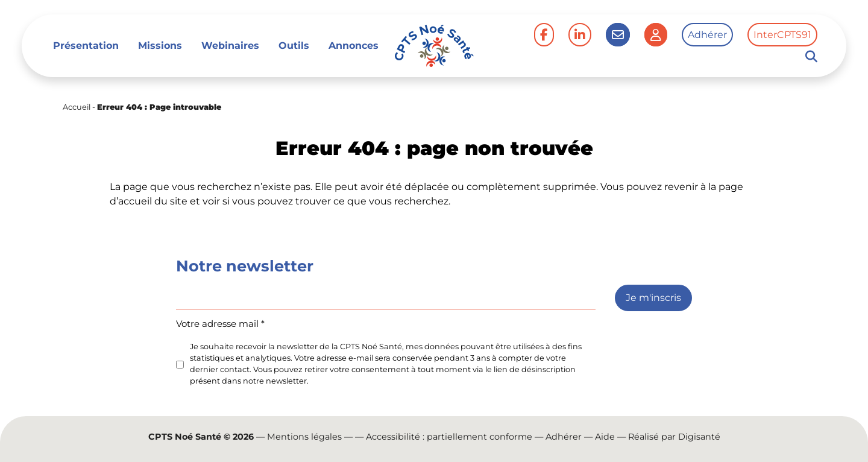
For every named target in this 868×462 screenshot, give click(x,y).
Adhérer (707, 35)
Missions (160, 46)
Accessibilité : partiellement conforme (449, 437)
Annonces (354, 46)
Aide (605, 437)
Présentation (86, 46)
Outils (294, 46)
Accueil (77, 107)
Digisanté (699, 437)
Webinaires (230, 46)
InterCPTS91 (782, 35)
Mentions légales (304, 437)
